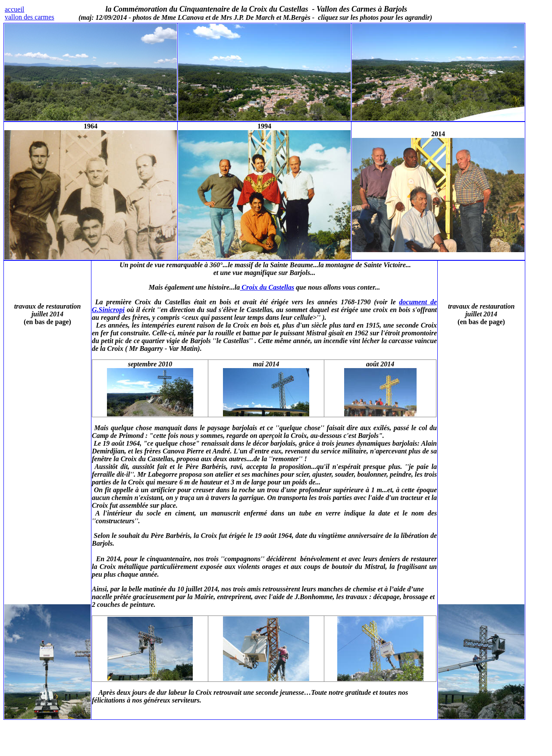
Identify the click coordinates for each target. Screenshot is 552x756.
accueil (14, 9)
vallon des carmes (30, 17)
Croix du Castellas (267, 287)
